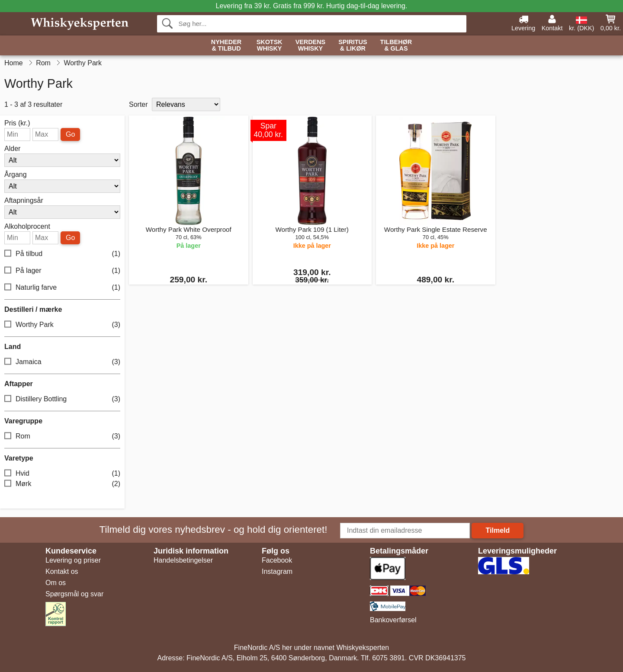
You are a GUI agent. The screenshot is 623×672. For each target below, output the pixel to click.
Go (70, 134)
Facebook (277, 560)
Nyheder (226, 46)
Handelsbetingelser (183, 560)
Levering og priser (73, 560)
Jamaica (62, 362)
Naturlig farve (62, 288)
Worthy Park (62, 325)
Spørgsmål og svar (74, 594)
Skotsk (270, 46)
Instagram (277, 571)
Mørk (62, 484)
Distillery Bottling (62, 399)
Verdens (311, 46)
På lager (62, 271)
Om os (56, 583)
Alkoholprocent (27, 227)
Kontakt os (62, 571)
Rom (62, 437)
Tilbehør (396, 46)
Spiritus (353, 46)
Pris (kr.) (17, 123)
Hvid (62, 474)
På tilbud (62, 254)
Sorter (138, 104)
